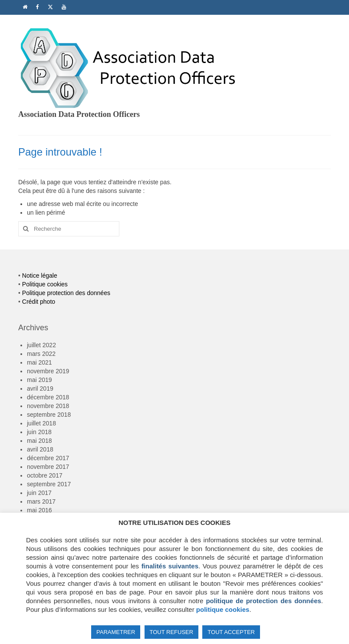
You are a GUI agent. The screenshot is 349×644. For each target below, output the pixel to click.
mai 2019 (40, 380)
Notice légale (40, 276)
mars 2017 (41, 501)
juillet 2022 (41, 345)
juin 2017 (39, 493)
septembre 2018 (49, 415)
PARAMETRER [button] (116, 632)
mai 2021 (40, 362)
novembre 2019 (48, 371)
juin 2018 (39, 432)
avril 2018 (40, 449)
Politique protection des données (66, 293)
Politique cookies (45, 284)
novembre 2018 (48, 406)
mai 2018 (40, 441)
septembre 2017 (49, 484)
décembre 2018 (48, 397)
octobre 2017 (45, 475)
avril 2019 (40, 388)
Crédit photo (39, 302)
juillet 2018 (41, 423)
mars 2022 (41, 354)
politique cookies (223, 609)
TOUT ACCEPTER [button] (231, 632)
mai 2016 (40, 510)
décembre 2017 (48, 458)
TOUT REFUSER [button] (172, 632)
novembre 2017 (48, 467)
